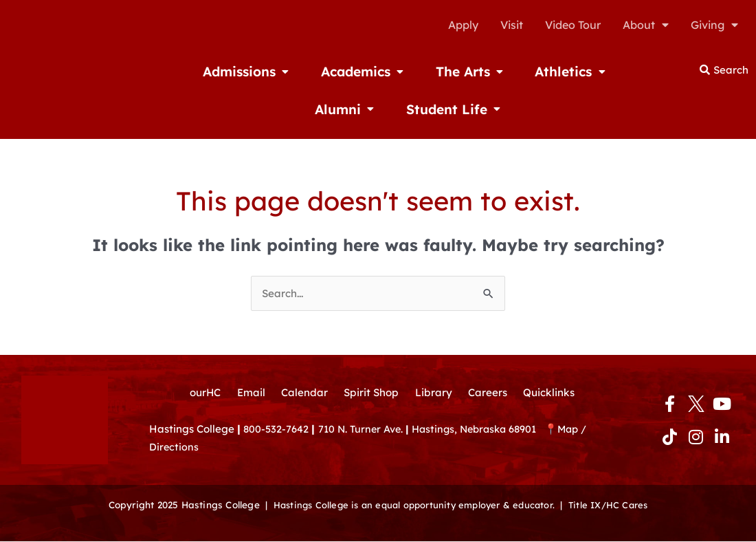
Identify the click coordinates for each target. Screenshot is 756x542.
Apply (463, 25)
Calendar (302, 393)
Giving (714, 25)
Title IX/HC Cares (614, 506)
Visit (512, 25)
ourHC (198, 393)
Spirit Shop (371, 393)
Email (246, 393)
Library (435, 393)
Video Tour (573, 25)
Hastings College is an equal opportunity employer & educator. (412, 506)
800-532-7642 (277, 432)
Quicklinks (555, 393)
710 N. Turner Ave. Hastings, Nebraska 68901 (438, 432)
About (646, 25)
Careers (491, 393)
